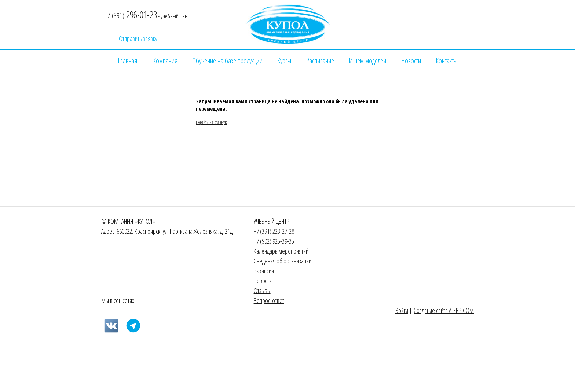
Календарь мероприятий (281, 251)
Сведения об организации (283, 261)
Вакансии (264, 271)
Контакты (446, 61)
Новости (411, 61)
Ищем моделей (367, 61)
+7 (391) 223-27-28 (274, 231)
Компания (165, 61)
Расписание (320, 61)
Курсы (284, 61)
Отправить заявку (138, 39)
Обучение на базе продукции (227, 61)
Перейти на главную (212, 122)
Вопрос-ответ (269, 300)
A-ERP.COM (461, 310)
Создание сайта (431, 310)
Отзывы (262, 291)
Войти (402, 310)
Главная (127, 61)
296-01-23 (131, 15)
